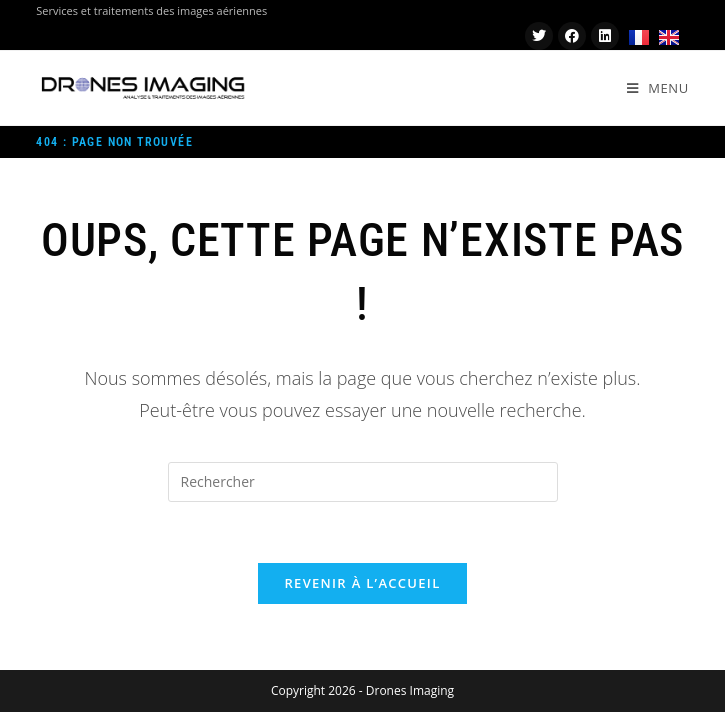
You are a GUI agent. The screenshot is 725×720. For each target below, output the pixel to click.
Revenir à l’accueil (362, 583)
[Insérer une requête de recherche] (363, 482)
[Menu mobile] (658, 88)
